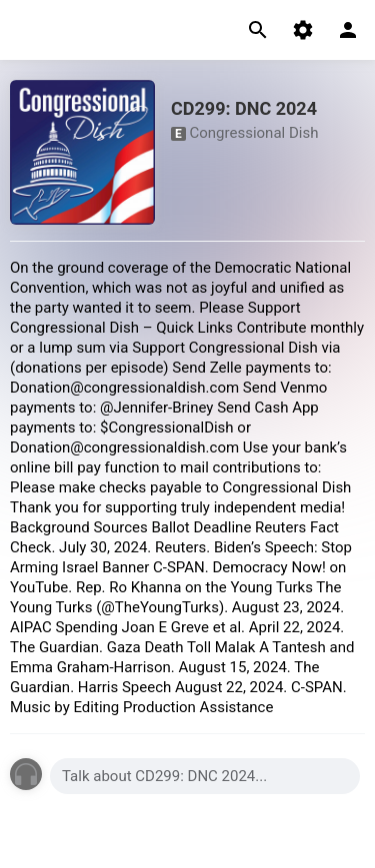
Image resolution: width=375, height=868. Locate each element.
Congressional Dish (253, 133)
